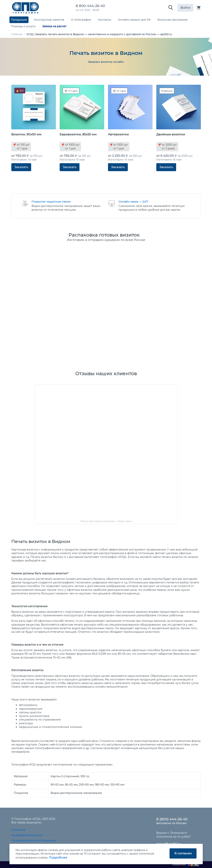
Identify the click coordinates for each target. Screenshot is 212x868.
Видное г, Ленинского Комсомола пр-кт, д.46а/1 (173, 835)
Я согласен (183, 853)
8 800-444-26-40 (91, 6)
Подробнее (58, 858)
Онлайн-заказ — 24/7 (133, 202)
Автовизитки (118, 134)
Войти (185, 8)
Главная (17, 34)
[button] (171, 8)
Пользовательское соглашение (34, 840)
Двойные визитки (171, 134)
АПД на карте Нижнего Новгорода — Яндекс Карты (106, 521)
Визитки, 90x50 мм (26, 134)
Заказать (21, 167)
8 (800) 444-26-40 (172, 819)
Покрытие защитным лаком (51, 202)
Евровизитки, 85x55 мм (78, 134)
